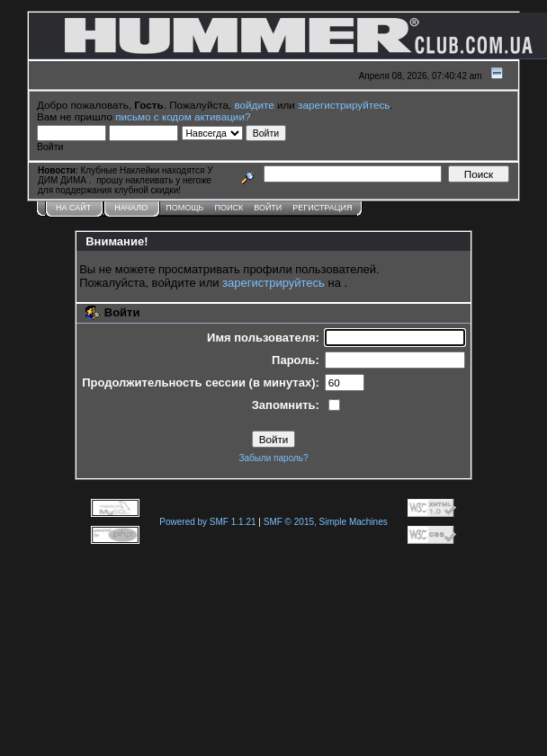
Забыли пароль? (273, 458)
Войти (268, 208)
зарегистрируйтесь (344, 105)
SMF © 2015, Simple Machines (326, 522)
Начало (131, 208)
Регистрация (322, 208)
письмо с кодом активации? (183, 116)
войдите (255, 105)
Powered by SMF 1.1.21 (207, 522)
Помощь (184, 208)
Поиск (229, 208)
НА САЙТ (73, 208)
